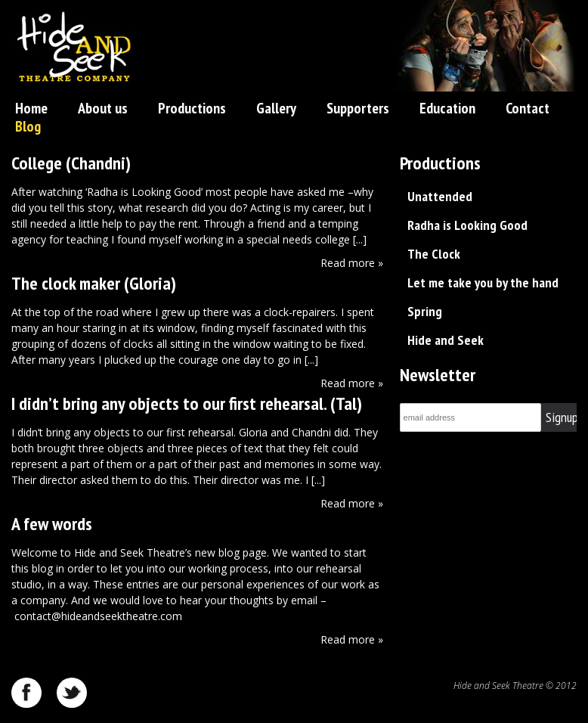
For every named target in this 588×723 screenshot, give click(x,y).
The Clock (434, 254)
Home (31, 108)
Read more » (352, 263)
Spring (425, 311)
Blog (28, 126)
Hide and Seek (446, 340)
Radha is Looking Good (467, 225)
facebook (26, 693)
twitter (72, 693)
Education (447, 108)
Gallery (276, 108)
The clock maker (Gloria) (94, 283)
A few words (52, 524)
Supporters (358, 108)
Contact (528, 108)
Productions (192, 108)
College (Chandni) (71, 163)
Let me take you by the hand (483, 282)
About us (103, 108)
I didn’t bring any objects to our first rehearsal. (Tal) (187, 403)
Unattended (440, 196)
